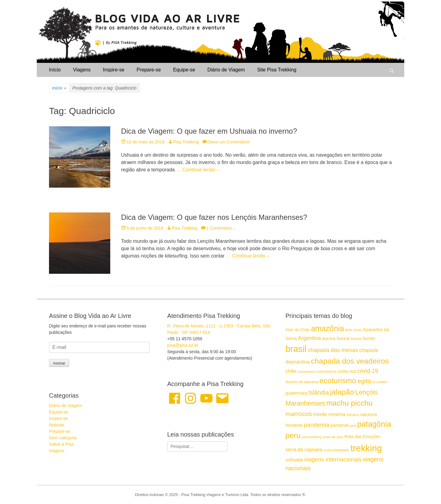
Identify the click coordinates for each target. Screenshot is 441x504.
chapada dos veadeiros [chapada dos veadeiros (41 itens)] (350, 361)
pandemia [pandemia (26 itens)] (317, 425)
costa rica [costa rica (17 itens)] (347, 371)
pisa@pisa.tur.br (183, 345)
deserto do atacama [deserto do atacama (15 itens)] (302, 382)
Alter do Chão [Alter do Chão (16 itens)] (298, 330)
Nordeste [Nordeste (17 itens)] (294, 425)
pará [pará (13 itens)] (353, 426)
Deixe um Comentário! (229, 142)
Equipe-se (184, 70)
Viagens (82, 70)
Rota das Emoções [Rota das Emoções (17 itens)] (362, 437)
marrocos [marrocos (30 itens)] (299, 414)
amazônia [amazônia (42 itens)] (327, 328)
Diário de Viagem (226, 70)
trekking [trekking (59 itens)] (366, 448)
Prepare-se (149, 70)
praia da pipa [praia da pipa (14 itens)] (333, 437)
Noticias (57, 425)
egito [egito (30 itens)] (364, 381)
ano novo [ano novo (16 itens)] (353, 330)
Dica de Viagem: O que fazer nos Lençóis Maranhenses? (214, 217)
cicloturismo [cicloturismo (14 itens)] (307, 372)
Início (55, 70)
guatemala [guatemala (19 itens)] (296, 393)
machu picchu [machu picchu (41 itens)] (349, 403)
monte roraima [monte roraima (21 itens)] (329, 414)
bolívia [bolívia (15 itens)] (356, 339)
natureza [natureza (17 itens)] (368, 414)
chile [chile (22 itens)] (291, 371)
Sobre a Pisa (61, 444)
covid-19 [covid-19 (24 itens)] (367, 371)
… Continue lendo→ (198, 170)
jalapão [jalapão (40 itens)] (342, 392)
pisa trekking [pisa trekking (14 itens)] (312, 437)
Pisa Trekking (186, 142)
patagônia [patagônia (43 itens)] (374, 424)
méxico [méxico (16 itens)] (353, 415)
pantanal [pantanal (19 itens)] (339, 425)
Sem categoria (63, 438)
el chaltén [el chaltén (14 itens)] (380, 382)
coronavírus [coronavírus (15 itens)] (327, 372)
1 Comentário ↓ (221, 228)
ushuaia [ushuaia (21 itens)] (294, 460)
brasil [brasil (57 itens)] (296, 349)
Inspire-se (114, 70)
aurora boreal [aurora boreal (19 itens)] (336, 338)
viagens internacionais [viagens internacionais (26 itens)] (333, 459)
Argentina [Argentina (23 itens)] (309, 338)
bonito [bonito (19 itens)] (369, 338)
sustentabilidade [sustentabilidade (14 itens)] (336, 450)
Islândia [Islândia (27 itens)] (318, 392)
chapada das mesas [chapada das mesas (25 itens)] (333, 350)
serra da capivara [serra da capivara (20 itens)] (304, 450)
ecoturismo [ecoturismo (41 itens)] (338, 381)
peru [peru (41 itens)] (293, 435)
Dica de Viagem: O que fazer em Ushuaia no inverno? (209, 131)
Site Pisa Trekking (277, 70)
